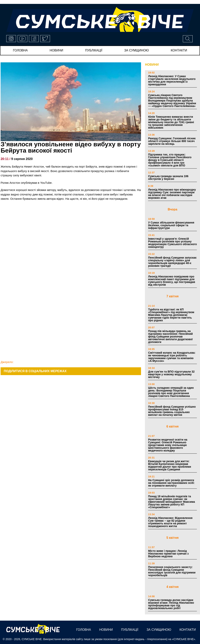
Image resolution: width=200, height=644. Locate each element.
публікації (94, 50)
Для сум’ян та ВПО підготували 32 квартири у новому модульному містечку (171, 374)
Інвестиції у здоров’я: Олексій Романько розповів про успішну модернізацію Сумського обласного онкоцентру (172, 243)
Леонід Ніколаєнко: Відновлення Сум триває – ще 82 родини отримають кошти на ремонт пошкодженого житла (170, 522)
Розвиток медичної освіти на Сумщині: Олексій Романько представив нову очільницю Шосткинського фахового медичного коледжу (168, 445)
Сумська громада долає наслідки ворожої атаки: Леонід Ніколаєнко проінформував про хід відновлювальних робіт (171, 604)
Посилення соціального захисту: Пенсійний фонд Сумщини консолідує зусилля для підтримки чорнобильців (172, 571)
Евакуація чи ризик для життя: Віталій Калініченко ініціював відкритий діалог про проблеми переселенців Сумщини (170, 465)
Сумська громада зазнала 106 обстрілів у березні (168, 178)
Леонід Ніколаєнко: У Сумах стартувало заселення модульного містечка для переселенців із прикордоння (172, 80)
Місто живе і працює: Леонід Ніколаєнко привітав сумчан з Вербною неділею (168, 554)
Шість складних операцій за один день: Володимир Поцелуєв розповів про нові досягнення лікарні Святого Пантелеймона (171, 392)
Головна (20, 50)
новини (56, 50)
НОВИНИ (152, 65)
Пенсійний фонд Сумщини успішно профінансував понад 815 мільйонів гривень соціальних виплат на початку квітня (172, 411)
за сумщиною (137, 50)
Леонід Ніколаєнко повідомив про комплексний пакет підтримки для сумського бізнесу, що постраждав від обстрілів (171, 281)
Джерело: (7, 362)
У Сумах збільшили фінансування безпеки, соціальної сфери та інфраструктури (171, 225)
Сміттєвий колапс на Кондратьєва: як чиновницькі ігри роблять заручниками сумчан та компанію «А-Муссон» (172, 357)
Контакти (179, 50)
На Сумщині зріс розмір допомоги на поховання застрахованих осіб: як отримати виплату (171, 483)
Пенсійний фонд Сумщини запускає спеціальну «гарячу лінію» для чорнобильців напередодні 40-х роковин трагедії (172, 262)
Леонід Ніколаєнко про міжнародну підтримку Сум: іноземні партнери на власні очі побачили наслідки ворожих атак (172, 194)
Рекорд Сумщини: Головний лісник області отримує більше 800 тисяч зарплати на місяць (172, 141)
